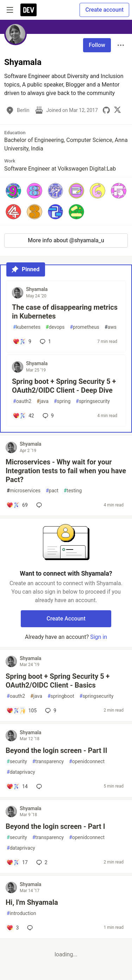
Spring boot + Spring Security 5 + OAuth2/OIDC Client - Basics (58, 681)
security (17, 762)
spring (62, 401)
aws (111, 327)
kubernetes (27, 327)
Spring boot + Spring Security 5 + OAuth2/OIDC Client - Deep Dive (64, 386)
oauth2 (22, 401)
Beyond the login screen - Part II (56, 750)
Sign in (99, 637)
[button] (13, 191)
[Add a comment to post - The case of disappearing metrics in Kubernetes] (22, 341)
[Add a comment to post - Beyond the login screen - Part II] (17, 786)
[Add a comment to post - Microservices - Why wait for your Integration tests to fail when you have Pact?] (17, 505)
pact (52, 491)
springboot (61, 696)
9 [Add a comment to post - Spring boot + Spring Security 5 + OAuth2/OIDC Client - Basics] (50, 711)
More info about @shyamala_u (66, 240)
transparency (48, 762)
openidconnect (87, 762)
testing (73, 491)
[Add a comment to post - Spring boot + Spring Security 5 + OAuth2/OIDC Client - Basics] (21, 711)
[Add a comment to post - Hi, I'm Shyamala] (12, 928)
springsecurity (93, 401)
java (43, 401)
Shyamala (37, 289)
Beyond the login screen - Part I (55, 826)
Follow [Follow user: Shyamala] (97, 45)
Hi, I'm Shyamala (32, 902)
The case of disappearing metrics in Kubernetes (65, 312)
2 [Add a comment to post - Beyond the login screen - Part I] (41, 862)
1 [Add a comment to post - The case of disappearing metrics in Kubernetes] (45, 341)
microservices (24, 491)
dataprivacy (21, 772)
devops (55, 327)
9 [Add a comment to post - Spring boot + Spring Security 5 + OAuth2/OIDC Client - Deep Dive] (48, 416)
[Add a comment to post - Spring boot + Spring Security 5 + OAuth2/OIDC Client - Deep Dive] (23, 416)
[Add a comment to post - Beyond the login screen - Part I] (17, 862)
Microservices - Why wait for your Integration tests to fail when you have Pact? (66, 471)
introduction (21, 913)
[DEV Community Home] (29, 10)
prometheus (84, 327)
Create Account (66, 619)
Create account (104, 10)
